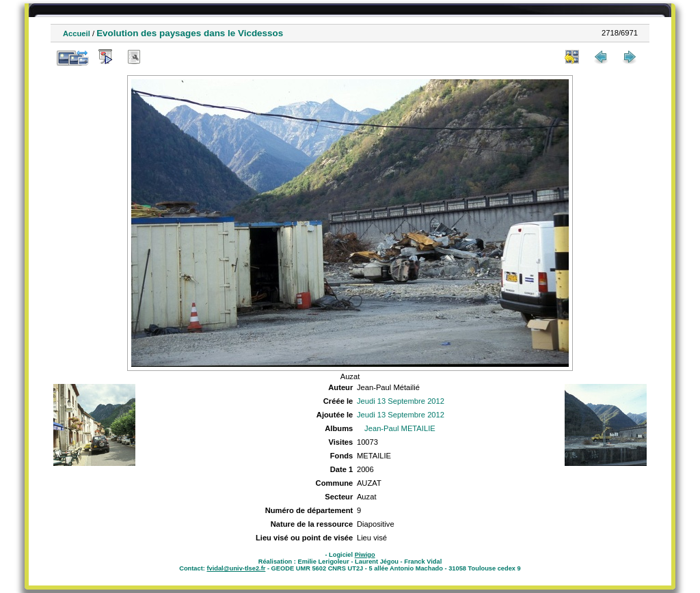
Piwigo (365, 555)
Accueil (77, 33)
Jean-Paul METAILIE (400, 428)
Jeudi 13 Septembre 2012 (401, 401)
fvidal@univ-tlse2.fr (236, 568)
